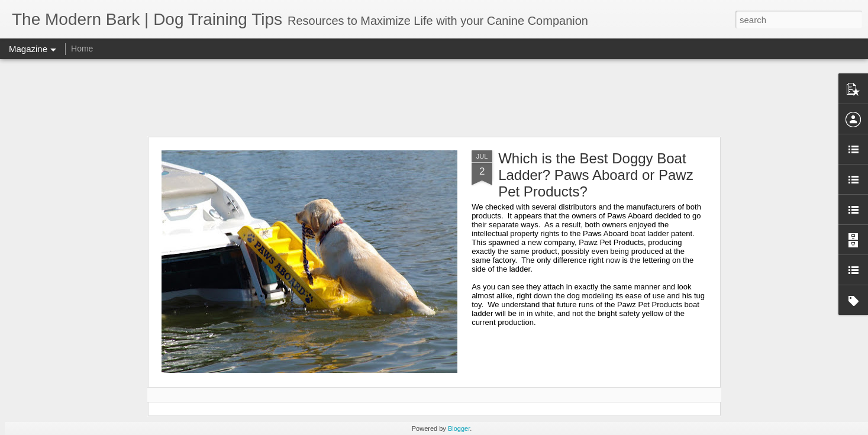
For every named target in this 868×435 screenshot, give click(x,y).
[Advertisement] (434, 98)
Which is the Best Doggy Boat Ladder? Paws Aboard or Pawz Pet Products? (596, 175)
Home (82, 49)
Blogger (459, 428)
